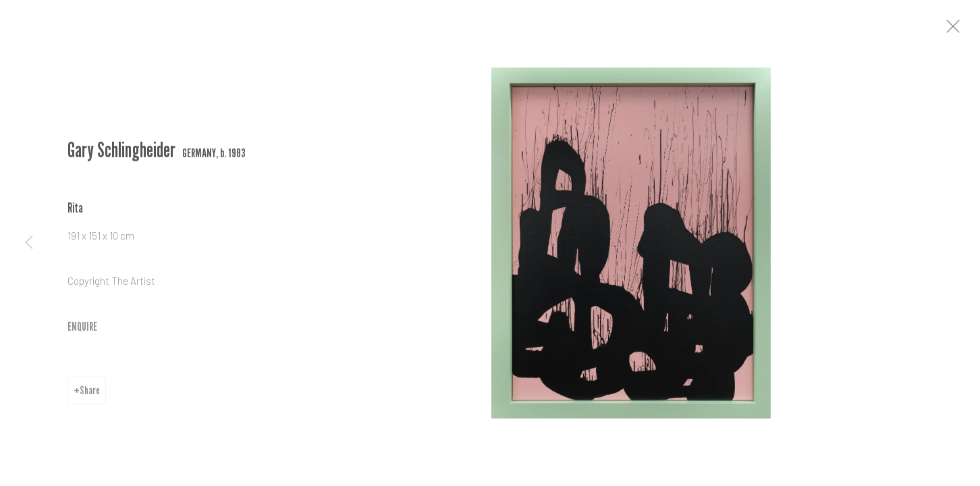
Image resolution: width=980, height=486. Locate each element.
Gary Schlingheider (121, 155)
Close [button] (966, 30)
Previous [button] (29, 243)
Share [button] (90, 395)
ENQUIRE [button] (82, 331)
